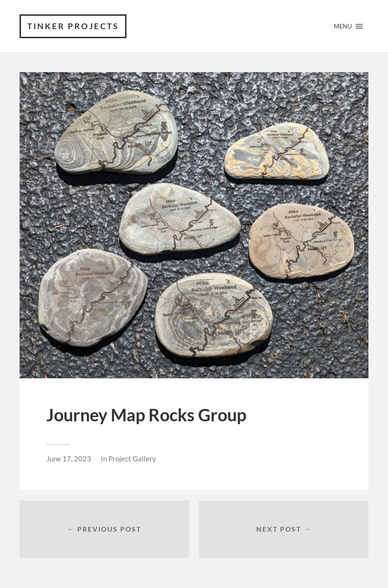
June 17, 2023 (69, 459)
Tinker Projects (73, 26)
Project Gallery (132, 459)
